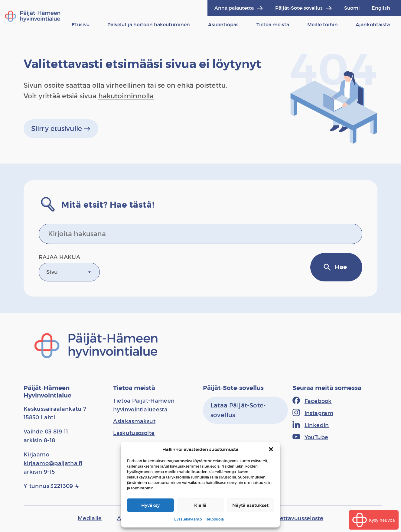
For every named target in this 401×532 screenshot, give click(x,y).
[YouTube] (310, 437)
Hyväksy (150, 505)
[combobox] (69, 272)
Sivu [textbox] (52, 272)
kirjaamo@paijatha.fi (53, 463)
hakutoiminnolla (126, 96)
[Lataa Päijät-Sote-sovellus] (245, 410)
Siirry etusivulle (61, 129)
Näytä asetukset (250, 505)
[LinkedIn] (311, 425)
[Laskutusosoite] (134, 433)
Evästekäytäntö (188, 519)
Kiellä (200, 505)
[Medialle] (90, 518)
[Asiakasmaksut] (134, 421)
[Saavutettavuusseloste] (292, 518)
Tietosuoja (214, 519)
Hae (335, 267)
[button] (271, 449)
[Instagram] (313, 413)
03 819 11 (57, 432)
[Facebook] (312, 401)
